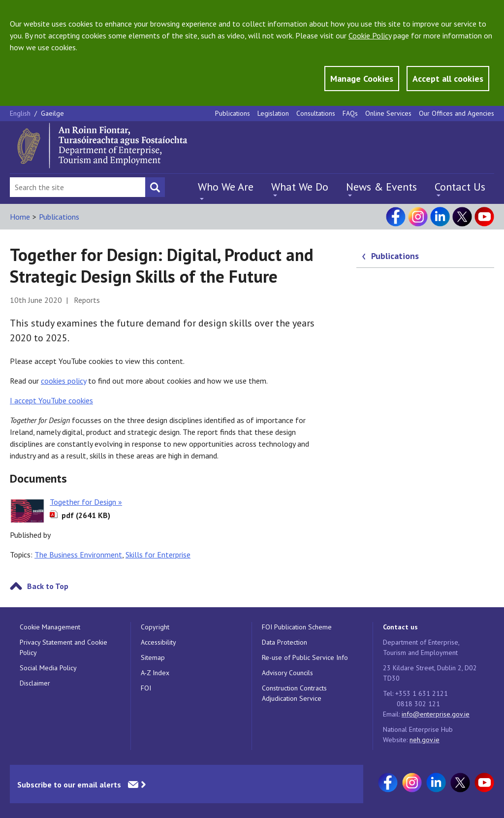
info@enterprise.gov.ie (436, 714)
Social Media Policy (48, 668)
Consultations (316, 113)
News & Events (381, 187)
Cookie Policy (370, 35)
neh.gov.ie (425, 740)
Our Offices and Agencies (457, 113)
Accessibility (158, 642)
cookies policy (63, 381)
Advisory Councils (287, 673)
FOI (146, 688)
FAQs (350, 113)
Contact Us (460, 187)
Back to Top (48, 586)
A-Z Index (155, 673)
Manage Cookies (362, 79)
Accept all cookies (448, 79)
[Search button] (155, 187)
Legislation (273, 113)
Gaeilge (52, 113)
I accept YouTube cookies (51, 400)
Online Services (388, 113)
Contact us (400, 627)
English (21, 113)
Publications (233, 113)
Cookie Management (50, 627)
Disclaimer (35, 683)
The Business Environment (78, 555)
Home (20, 217)
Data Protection (284, 642)
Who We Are (226, 187)
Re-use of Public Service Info (305, 657)
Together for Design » (86, 502)
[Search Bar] (78, 187)
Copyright (155, 627)
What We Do (300, 187)
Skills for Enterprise (158, 555)
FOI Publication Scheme (297, 627)
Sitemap (153, 657)
